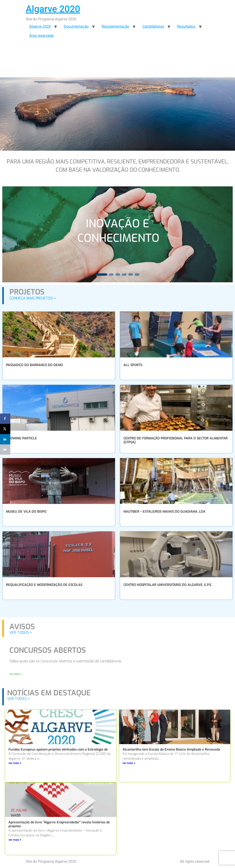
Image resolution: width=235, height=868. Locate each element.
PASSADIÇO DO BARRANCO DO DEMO (34, 365)
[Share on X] (5, 429)
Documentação (76, 26)
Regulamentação (115, 26)
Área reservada (41, 36)
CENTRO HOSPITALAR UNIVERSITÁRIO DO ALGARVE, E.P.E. (168, 585)
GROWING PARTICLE (21, 438)
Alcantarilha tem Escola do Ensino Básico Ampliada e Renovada (171, 750)
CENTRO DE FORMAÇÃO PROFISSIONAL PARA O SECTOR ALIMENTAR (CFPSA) (176, 440)
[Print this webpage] (5, 450)
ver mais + (15, 763)
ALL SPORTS (133, 365)
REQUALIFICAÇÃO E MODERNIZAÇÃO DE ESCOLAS (44, 585)
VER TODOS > (21, 633)
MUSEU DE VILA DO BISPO (26, 512)
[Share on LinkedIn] (5, 439)
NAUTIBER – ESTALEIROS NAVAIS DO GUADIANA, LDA (164, 512)
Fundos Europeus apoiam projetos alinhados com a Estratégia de (58, 750)
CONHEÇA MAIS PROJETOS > (33, 298)
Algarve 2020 (53, 9)
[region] (117, 234)
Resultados (186, 26)
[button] (101, 275)
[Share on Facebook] (5, 419)
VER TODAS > (18, 699)
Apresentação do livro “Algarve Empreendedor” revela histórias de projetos (59, 824)
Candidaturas (153, 26)
